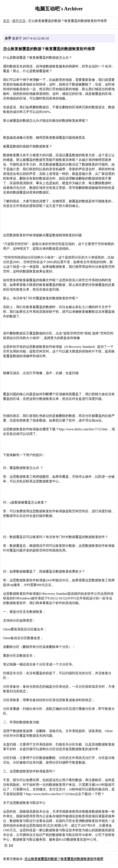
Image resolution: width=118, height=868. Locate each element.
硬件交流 (19, 21)
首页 (6, 21)
